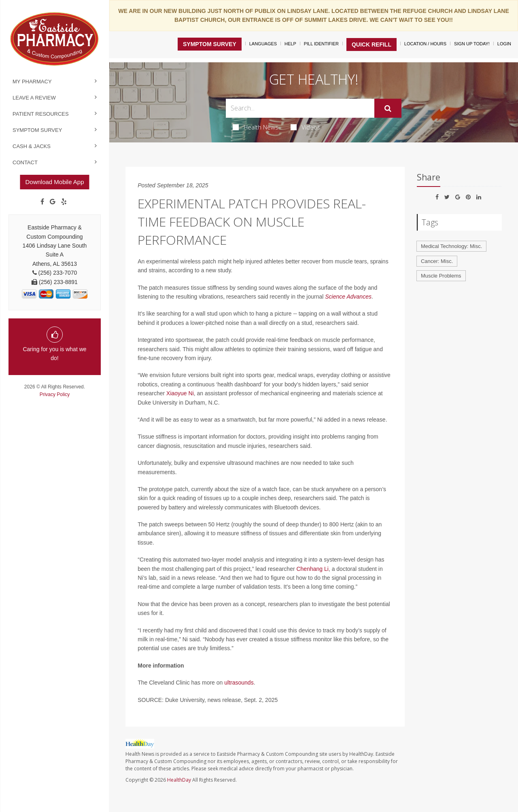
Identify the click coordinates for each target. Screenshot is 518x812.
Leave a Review (34, 98)
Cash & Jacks (32, 146)
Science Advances (348, 297)
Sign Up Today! (472, 44)
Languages (263, 44)
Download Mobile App (54, 182)
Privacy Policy (55, 394)
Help (290, 44)
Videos (306, 127)
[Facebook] (42, 202)
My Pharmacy (32, 82)
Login (504, 44)
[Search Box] (300, 108)
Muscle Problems (441, 276)
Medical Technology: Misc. (452, 246)
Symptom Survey (37, 130)
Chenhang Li (312, 569)
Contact (25, 162)
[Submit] (388, 108)
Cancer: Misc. (437, 261)
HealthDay (179, 780)
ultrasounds (239, 683)
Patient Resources (41, 114)
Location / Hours (425, 44)
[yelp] (64, 202)
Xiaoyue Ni (180, 393)
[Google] (53, 202)
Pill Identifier (321, 44)
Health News (256, 127)
